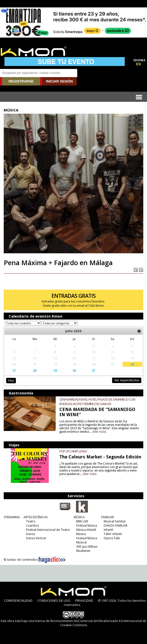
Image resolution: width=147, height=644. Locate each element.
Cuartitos (32, 526)
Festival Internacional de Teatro (48, 530)
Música (81, 534)
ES (139, 64)
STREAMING (12, 517)
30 (74, 370)
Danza (30, 534)
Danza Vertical (36, 538)
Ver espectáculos (127, 380)
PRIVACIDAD (84, 601)
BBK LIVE (82, 521)
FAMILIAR (108, 517)
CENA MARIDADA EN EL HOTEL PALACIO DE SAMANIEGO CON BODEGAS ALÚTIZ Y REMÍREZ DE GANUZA (97, 402)
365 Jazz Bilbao (87, 547)
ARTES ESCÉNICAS (36, 517)
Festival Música (87, 526)
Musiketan (83, 551)
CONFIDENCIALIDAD (18, 601)
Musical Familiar (115, 521)
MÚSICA (79, 517)
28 (35, 370)
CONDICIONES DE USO (54, 601)
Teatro (31, 521)
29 (55, 370)
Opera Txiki (112, 538)
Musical (81, 542)
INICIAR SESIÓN (60, 81)
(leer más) (99, 432)
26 (132, 364)
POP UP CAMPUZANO (73, 451)
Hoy (11, 380)
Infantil (108, 530)
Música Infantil (86, 530)
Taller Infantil (113, 534)
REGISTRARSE (21, 81)
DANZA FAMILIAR (116, 526)
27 (14, 370)
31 (94, 370)
